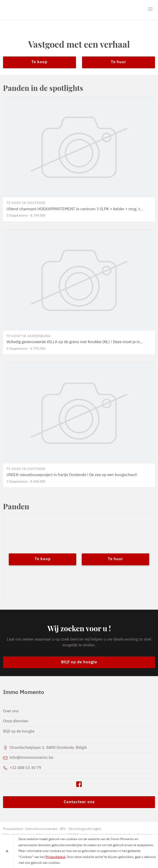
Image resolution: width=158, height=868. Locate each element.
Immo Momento (30, 10)
